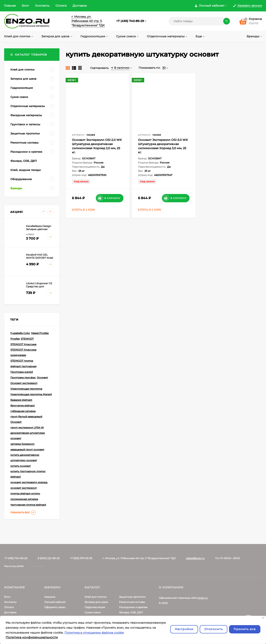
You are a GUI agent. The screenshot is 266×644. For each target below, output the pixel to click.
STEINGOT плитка (22, 361)
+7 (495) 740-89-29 (130, 21)
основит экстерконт (24, 488)
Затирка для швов (96, 602)
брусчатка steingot (23, 406)
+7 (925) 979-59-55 (81, 558)
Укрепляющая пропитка (26, 389)
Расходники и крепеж (133, 607)
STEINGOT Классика (23, 344)
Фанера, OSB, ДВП (131, 612)
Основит (42, 377)
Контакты (42, 6)
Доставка (80, 6)
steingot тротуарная (23, 366)
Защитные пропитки (132, 597)
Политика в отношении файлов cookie (94, 633)
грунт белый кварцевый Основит (26, 419)
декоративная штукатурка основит (28, 436)
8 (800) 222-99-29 (49, 558)
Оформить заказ (55, 607)
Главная (10, 6)
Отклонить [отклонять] (214, 629)
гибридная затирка (23, 411)
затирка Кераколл (22, 444)
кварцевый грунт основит (27, 449)
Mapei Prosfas (40, 333)
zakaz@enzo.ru (195, 558)
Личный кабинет (55, 602)
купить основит (21, 466)
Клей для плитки (95, 597)
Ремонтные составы (132, 602)
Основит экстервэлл (24, 383)
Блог (25, 6)
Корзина (50, 597)
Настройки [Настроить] (184, 629)
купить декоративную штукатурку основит (25, 458)
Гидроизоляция (95, 607)
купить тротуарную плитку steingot (28, 474)
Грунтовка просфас (23, 377)
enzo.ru (203, 598)
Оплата (61, 6)
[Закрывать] (263, 618)
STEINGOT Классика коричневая (23, 352)
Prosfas (15, 339)
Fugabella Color (20, 333)
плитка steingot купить (25, 493)
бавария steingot (21, 400)
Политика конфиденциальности (32, 637)
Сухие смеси (93, 612)
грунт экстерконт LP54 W (27, 428)
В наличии (120, 68)
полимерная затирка (24, 499)
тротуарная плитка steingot (28, 505)
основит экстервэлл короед (29, 482)
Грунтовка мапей (22, 372)
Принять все (245, 629)
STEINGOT (27, 339)
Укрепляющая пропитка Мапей (31, 394)
